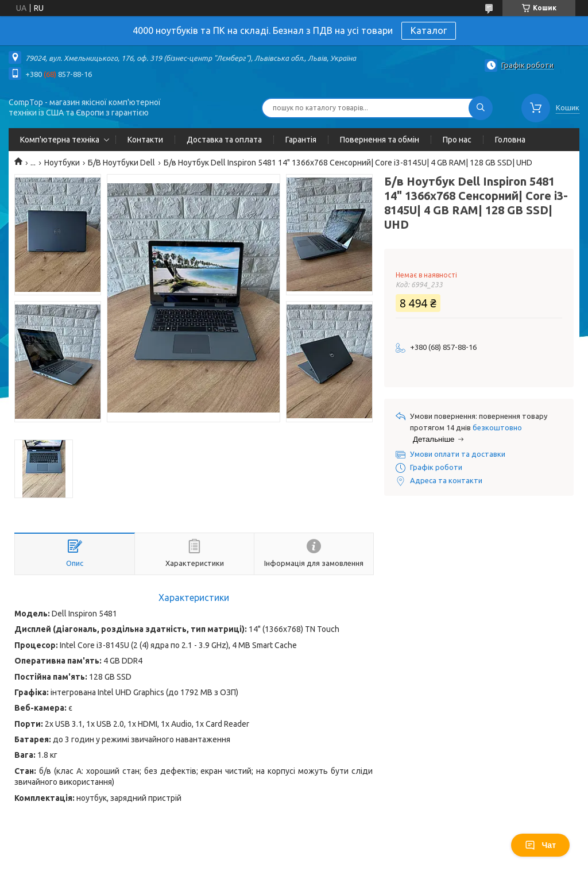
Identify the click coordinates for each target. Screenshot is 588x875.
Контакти (145, 140)
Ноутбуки (62, 163)
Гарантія (301, 140)
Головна (510, 140)
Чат (540, 845)
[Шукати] (481, 108)
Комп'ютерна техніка (60, 140)
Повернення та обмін (380, 140)
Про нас (457, 140)
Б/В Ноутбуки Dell (121, 163)
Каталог (429, 30)
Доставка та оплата (224, 140)
